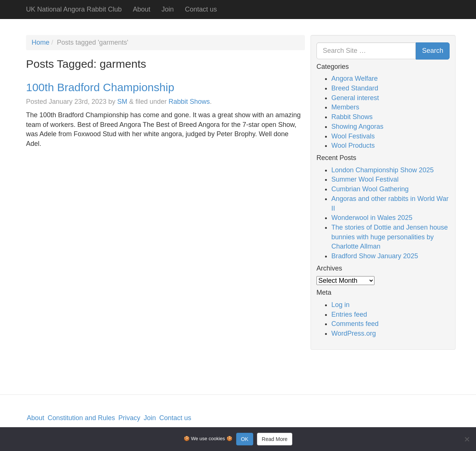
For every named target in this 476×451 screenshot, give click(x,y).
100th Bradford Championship (100, 87)
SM (122, 102)
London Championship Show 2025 (382, 170)
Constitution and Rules (81, 418)
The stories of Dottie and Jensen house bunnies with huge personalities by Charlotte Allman (390, 237)
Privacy (129, 418)
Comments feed (355, 324)
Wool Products (353, 145)
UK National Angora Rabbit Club (74, 9)
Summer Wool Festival (365, 179)
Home (41, 42)
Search (433, 51)
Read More (275, 439)
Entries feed (349, 314)
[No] (467, 439)
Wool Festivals (353, 136)
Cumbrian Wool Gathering (370, 189)
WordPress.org (354, 333)
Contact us (201, 9)
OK (245, 439)
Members (345, 107)
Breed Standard (355, 88)
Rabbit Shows (189, 102)
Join (168, 9)
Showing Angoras (357, 127)
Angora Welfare (355, 79)
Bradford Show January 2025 (375, 256)
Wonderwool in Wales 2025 (372, 218)
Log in (340, 305)
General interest (355, 98)
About (141, 9)
